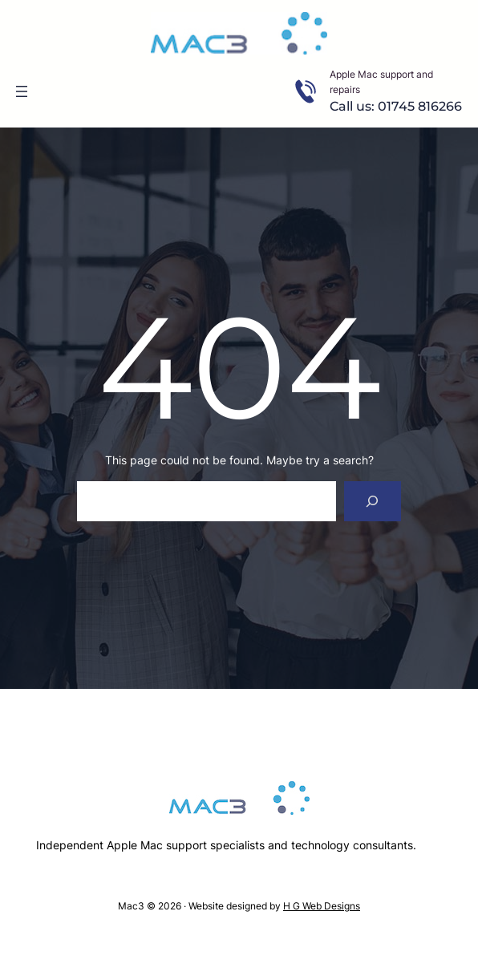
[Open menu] (22, 91)
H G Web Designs (322, 906)
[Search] (373, 501)
